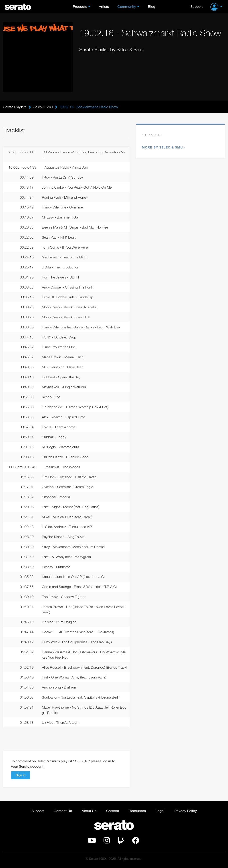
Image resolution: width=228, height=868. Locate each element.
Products (80, 6)
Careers (113, 811)
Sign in (21, 775)
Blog (152, 6)
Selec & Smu (43, 107)
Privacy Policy (186, 811)
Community (127, 6)
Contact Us (63, 811)
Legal (160, 811)
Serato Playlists (15, 107)
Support (197, 6)
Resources (137, 811)
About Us (89, 811)
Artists (104, 6)
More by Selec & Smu (163, 147)
